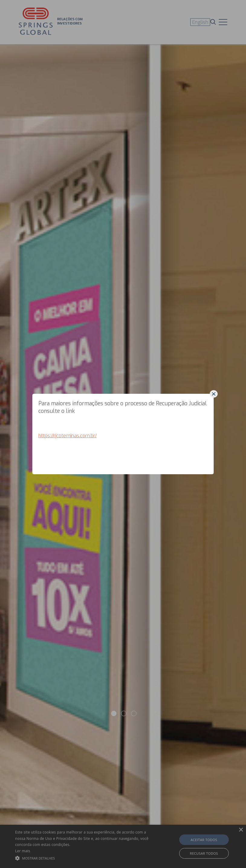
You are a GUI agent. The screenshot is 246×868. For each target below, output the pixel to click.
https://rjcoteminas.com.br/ (68, 436)
